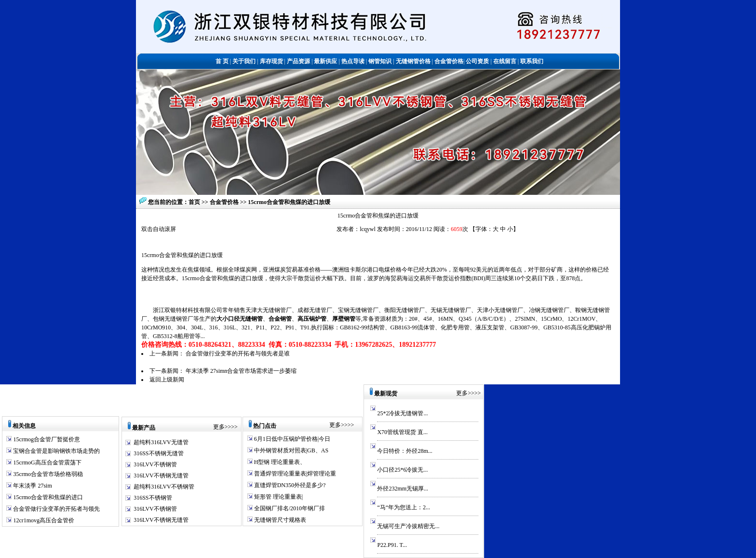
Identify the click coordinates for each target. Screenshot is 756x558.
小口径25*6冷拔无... (402, 470)
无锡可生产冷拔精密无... (408, 526)
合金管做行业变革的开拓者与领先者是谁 (238, 354)
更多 (219, 427)
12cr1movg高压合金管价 (43, 520)
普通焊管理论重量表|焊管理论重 (294, 474)
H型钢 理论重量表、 (279, 462)
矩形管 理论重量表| (278, 497)
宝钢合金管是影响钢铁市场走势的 (56, 451)
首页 (194, 202)
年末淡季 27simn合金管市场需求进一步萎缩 (241, 371)
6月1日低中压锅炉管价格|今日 (291, 439)
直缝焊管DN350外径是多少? (289, 485)
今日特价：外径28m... (405, 451)
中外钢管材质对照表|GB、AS (290, 450)
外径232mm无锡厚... (403, 489)
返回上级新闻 (167, 380)
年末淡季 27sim (32, 486)
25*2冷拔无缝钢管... (402, 413)
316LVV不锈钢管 (155, 464)
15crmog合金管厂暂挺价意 (46, 439)
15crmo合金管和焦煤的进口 (47, 497)
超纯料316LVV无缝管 (161, 442)
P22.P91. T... (392, 545)
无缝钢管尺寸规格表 (279, 520)
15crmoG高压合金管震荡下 (46, 463)
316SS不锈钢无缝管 (158, 453)
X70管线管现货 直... (402, 432)
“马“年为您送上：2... (404, 507)
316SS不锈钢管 (153, 498)
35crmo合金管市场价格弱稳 (47, 474)
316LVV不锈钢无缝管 (161, 476)
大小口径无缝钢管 (240, 319)
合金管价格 (225, 202)
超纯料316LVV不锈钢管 (164, 487)
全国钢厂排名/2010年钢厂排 (289, 508)
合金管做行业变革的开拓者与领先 (56, 509)
